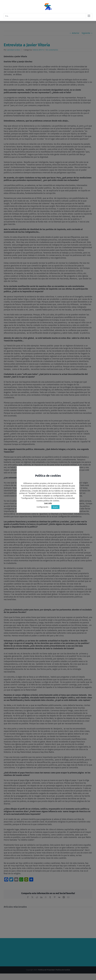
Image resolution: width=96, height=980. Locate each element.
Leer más (48, 503)
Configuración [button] (42, 507)
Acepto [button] (55, 507)
